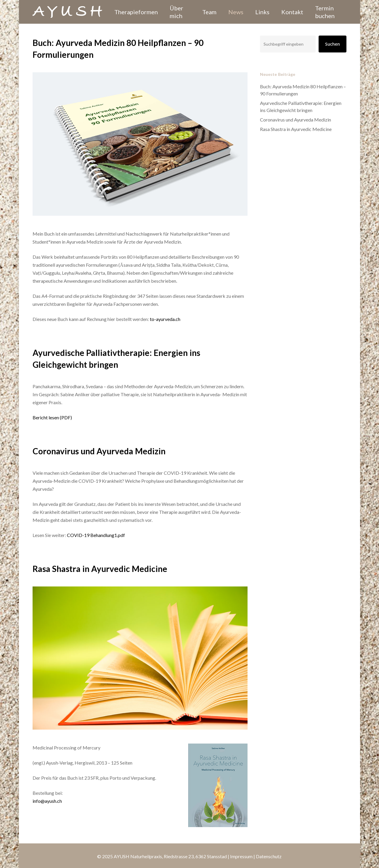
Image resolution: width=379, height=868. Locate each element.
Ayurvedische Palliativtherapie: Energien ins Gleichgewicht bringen (301, 107)
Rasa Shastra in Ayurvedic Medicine (296, 129)
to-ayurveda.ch (165, 319)
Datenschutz (269, 856)
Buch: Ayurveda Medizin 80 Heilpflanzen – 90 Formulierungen (303, 90)
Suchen (333, 44)
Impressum (241, 856)
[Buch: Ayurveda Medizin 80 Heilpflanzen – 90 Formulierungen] (140, 226)
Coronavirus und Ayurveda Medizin (296, 120)
